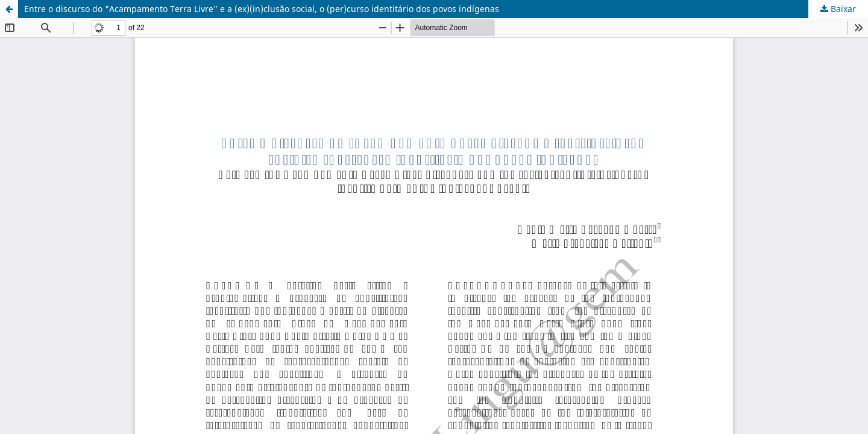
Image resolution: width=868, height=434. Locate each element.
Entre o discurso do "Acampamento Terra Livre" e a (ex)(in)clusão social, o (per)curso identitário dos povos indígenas (262, 9)
